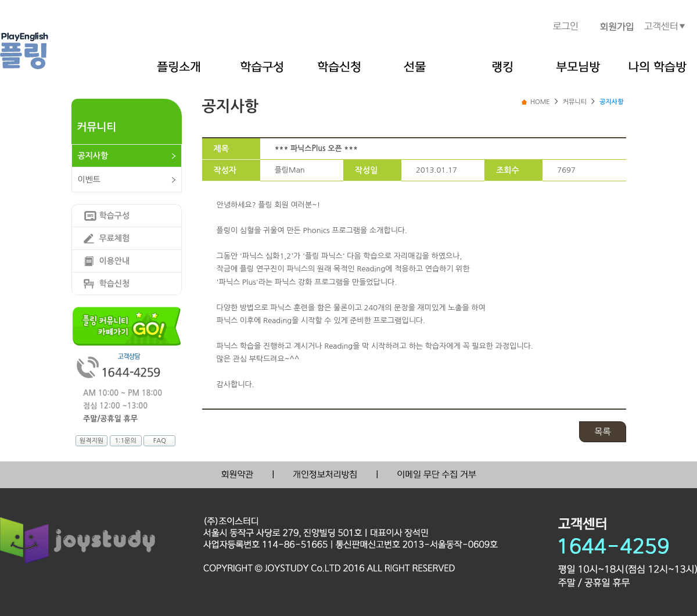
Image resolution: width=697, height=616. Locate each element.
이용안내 (115, 261)
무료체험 (115, 238)
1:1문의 (125, 441)
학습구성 (115, 216)
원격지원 (91, 441)
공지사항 (93, 156)
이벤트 (89, 180)
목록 (602, 431)
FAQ (160, 441)
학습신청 (115, 284)
